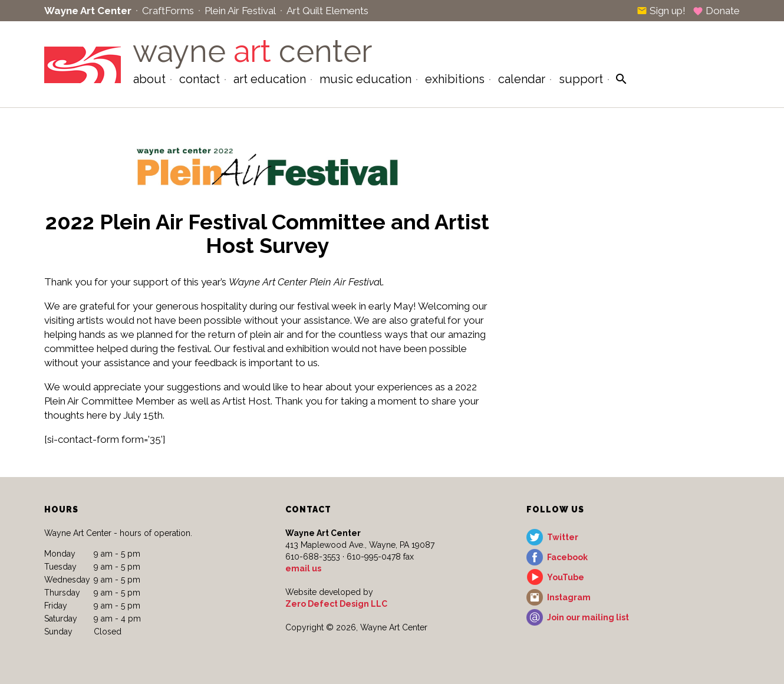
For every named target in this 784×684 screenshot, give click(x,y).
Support (581, 79)
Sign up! (661, 11)
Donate (716, 11)
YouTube (566, 577)
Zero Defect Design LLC (336, 604)
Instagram (569, 597)
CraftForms (168, 11)
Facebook (567, 557)
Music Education (365, 79)
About (149, 79)
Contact (200, 79)
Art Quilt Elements (327, 11)
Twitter (563, 537)
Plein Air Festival (240, 11)
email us (303, 568)
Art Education (270, 79)
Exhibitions (455, 79)
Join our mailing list (588, 617)
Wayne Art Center (88, 11)
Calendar (522, 79)
